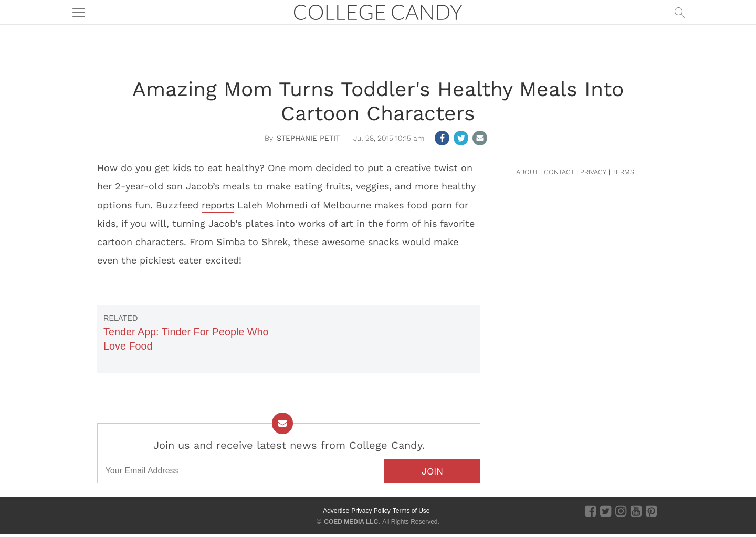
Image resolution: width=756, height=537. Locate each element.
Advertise (336, 511)
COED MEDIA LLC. (352, 522)
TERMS (623, 172)
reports (218, 205)
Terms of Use (411, 511)
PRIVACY (593, 172)
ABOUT (527, 172)
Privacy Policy (371, 511)
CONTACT (559, 172)
